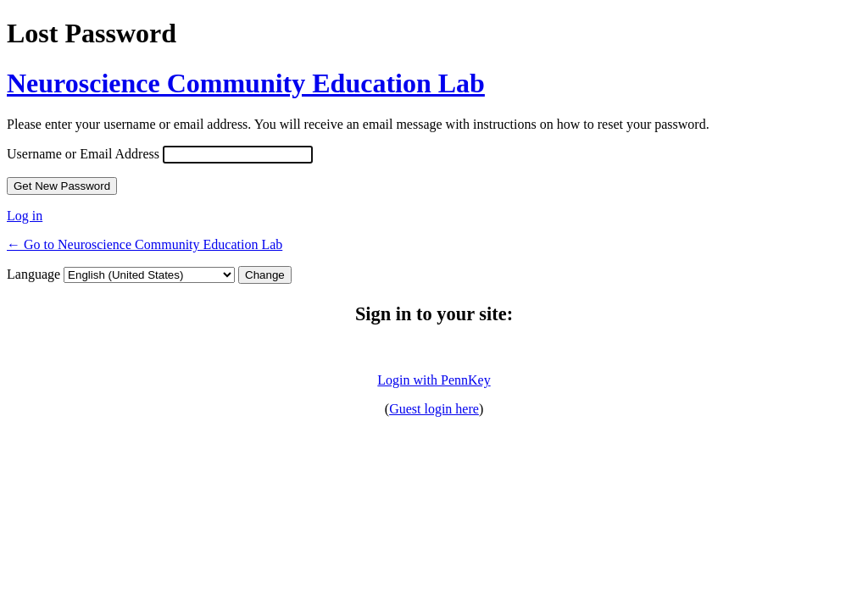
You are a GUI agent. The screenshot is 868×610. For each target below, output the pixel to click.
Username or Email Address (83, 154)
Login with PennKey (434, 380)
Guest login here (434, 409)
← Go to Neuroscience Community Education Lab (145, 244)
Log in (25, 216)
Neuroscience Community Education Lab (246, 83)
